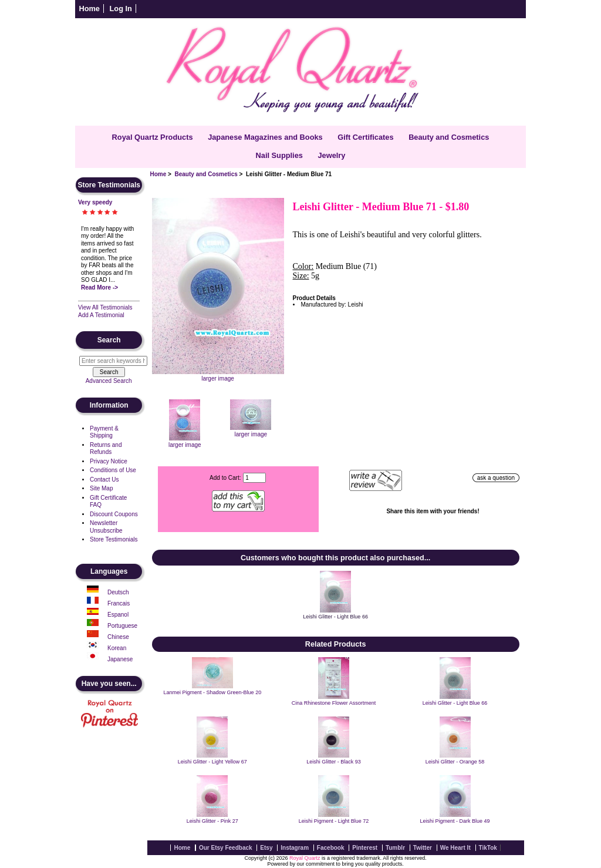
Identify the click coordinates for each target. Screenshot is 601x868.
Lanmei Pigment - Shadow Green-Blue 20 (213, 692)
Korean (117, 648)
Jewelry (331, 155)
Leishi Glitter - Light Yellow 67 (212, 762)
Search (109, 340)
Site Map (101, 488)
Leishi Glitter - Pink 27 (212, 821)
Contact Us (104, 480)
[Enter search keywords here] (113, 361)
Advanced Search (109, 381)
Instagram (295, 848)
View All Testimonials (105, 307)
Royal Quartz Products (153, 137)
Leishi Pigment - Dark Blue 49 (455, 821)
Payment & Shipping (104, 432)
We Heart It (455, 848)
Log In (121, 9)
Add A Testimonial (101, 315)
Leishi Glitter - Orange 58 (455, 762)
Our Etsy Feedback (226, 848)
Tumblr (395, 848)
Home (89, 9)
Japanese (120, 659)
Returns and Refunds (106, 449)
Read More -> (99, 287)
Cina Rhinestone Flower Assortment (334, 703)
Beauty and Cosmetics (206, 174)
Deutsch (118, 592)
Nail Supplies (279, 155)
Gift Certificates (365, 137)
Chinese (118, 637)
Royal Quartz (305, 858)
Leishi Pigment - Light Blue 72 (334, 821)
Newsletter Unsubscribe (106, 527)
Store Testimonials (114, 539)
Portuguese (122, 626)
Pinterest (365, 848)
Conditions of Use (113, 470)
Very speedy (95, 202)
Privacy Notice (109, 461)
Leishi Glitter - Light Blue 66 (335, 617)
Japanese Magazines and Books (265, 137)
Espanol (118, 615)
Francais (119, 603)
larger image (185, 442)
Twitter (423, 848)
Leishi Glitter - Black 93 (334, 762)
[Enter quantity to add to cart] (254, 478)
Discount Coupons (114, 514)
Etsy (266, 848)
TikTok (488, 848)
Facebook (331, 848)
